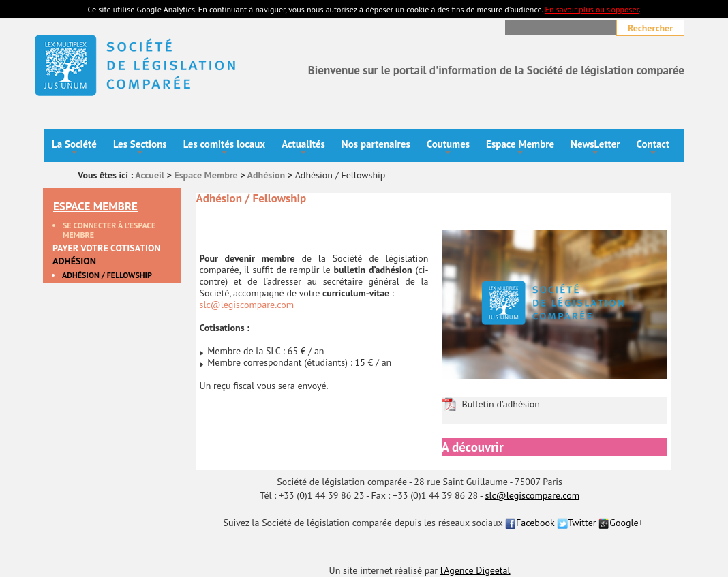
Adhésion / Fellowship (107, 275)
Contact (653, 148)
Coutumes (448, 148)
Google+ (621, 523)
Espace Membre (520, 148)
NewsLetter (595, 148)
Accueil (150, 175)
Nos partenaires (376, 144)
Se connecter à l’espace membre (109, 230)
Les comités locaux (225, 148)
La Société (74, 148)
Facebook (530, 523)
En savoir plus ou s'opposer (591, 9)
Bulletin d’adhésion (501, 404)
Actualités (303, 148)
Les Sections (140, 148)
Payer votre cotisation (107, 249)
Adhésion (267, 175)
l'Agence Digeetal (475, 570)
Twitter (576, 523)
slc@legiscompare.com (247, 305)
